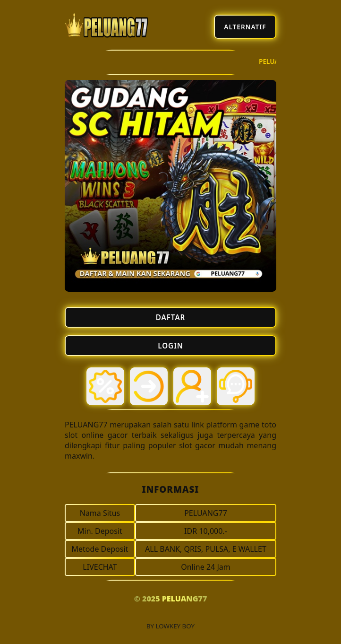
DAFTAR (171, 317)
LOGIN (170, 346)
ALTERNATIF (245, 27)
